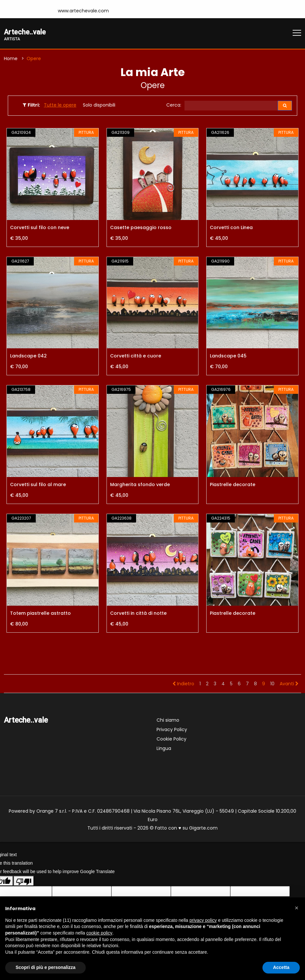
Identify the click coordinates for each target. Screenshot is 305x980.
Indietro (183, 684)
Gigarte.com (203, 829)
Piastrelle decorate (233, 485)
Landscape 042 (28, 357)
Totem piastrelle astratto (40, 614)
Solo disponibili (99, 106)
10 (272, 684)
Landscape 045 (228, 357)
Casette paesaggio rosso (141, 228)
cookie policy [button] (99, 933)
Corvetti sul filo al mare (38, 485)
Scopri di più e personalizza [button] (45, 967)
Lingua (164, 749)
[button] (297, 908)
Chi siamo (168, 721)
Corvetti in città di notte (138, 614)
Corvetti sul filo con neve (40, 228)
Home (11, 59)
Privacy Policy (172, 730)
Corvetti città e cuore (136, 357)
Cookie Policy (172, 740)
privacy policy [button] (203, 920)
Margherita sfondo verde (140, 485)
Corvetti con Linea (231, 228)
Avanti (289, 684)
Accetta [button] (281, 967)
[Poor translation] (24, 882)
